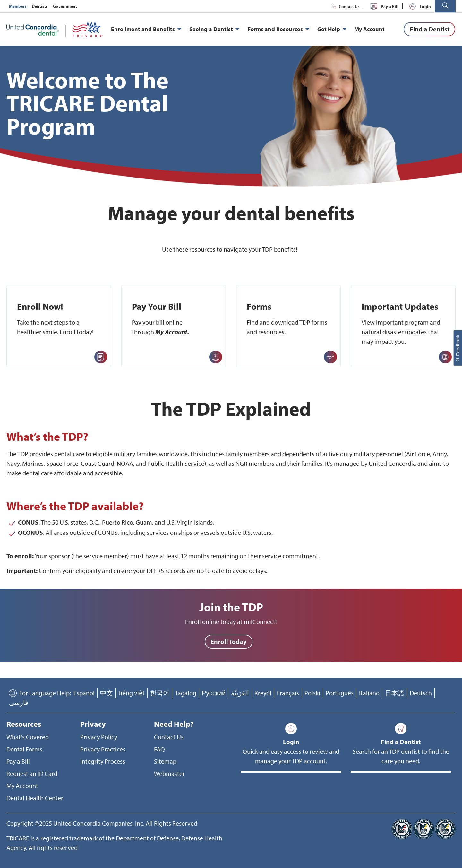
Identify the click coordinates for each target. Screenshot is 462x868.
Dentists (40, 6)
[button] (445, 6)
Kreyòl (263, 693)
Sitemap (165, 761)
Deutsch (421, 693)
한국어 (160, 693)
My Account (369, 29)
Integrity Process (103, 761)
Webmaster (169, 773)
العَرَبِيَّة (240, 693)
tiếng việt (132, 693)
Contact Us (345, 6)
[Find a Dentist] (429, 29)
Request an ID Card (32, 773)
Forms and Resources (278, 29)
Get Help (332, 29)
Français (288, 693)
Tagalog (186, 693)
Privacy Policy (99, 737)
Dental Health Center (35, 798)
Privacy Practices (103, 749)
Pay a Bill (383, 6)
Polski (312, 693)
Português (340, 693)
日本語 (395, 693)
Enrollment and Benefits (146, 29)
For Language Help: (45, 693)
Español (84, 693)
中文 (107, 693)
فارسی (19, 703)
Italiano (369, 693)
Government (65, 6)
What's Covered (28, 737)
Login (419, 6)
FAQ (159, 749)
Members (18, 6)
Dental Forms (24, 749)
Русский (214, 693)
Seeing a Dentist (214, 29)
